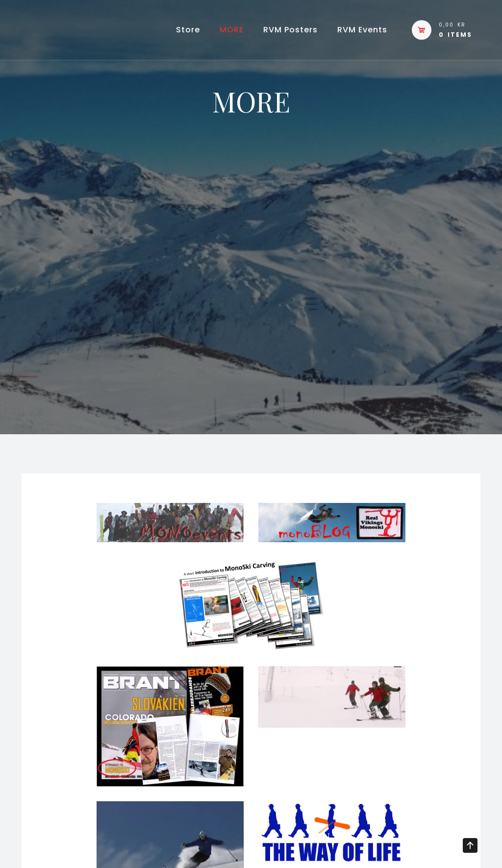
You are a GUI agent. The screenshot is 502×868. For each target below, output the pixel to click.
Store (188, 30)
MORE (232, 30)
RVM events (362, 30)
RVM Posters (290, 30)
